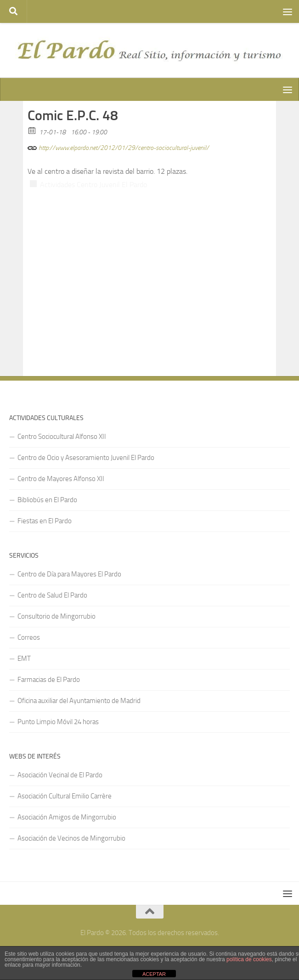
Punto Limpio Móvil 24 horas (58, 722)
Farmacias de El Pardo (49, 680)
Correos (29, 637)
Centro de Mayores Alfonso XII (61, 479)
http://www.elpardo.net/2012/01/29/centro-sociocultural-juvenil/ (118, 147)
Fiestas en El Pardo (45, 521)
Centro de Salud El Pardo (52, 595)
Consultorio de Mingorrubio (56, 616)
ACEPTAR (154, 974)
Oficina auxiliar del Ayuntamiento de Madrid (79, 701)
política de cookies (249, 959)
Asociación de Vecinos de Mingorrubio (71, 838)
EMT (24, 659)
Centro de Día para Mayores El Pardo (69, 574)
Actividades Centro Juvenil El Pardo (93, 185)
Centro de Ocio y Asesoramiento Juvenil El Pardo (86, 458)
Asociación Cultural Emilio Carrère (65, 796)
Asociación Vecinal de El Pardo (60, 775)
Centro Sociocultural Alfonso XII (62, 437)
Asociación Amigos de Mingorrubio (67, 817)
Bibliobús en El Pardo (47, 500)
